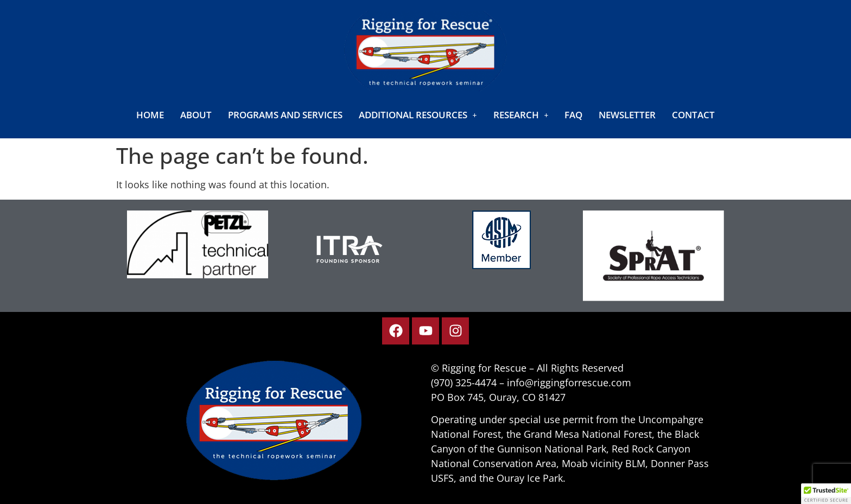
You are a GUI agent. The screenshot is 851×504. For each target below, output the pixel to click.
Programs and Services (285, 115)
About (196, 115)
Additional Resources (418, 115)
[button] (418, 115)
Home (150, 115)
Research (521, 115)
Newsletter (627, 115)
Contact (693, 115)
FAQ (573, 115)
